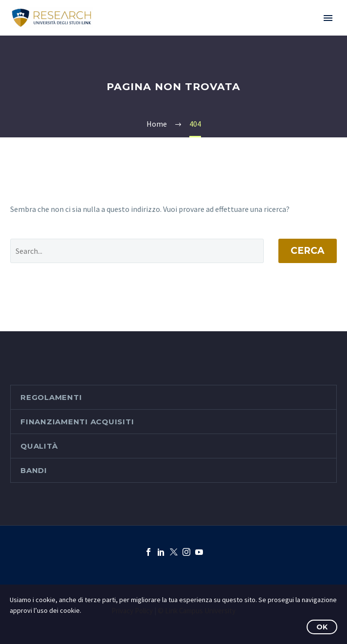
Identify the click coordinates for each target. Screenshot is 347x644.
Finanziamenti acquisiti (77, 422)
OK (322, 627)
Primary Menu (328, 18)
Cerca (308, 251)
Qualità (39, 446)
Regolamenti (51, 397)
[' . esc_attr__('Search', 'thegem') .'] (137, 251)
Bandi (34, 470)
